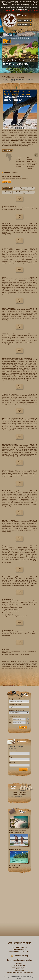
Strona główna (9, 78)
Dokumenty (7, 192)
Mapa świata (19, 964)
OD (10, 719)
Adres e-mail (13, 751)
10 (28, 38)
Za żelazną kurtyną (15, 849)
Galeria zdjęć (18, 188)
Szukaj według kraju (15, 705)
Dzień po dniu (7, 188)
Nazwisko (12, 763)
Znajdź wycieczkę (23, 25)
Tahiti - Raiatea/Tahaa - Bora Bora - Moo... (17, 867)
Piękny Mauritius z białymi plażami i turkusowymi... (18, 832)
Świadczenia (29, 188)
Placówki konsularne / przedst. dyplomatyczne (19, 972)
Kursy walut (19, 969)
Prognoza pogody (19, 965)
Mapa (29, 192)
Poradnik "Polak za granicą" (19, 967)
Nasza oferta (21, 78)
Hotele (18, 192)
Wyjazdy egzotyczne (23, 20)
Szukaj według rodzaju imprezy (18, 699)
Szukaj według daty (15, 716)
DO (10, 723)
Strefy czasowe (19, 971)
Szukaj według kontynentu (17, 710)
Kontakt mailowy (22, 956)
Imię (11, 757)
